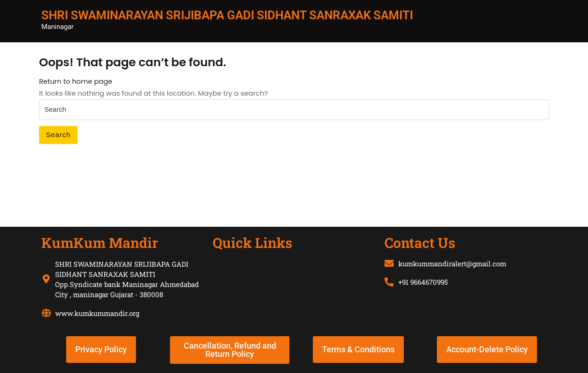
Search (58, 135)
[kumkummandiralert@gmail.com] (389, 264)
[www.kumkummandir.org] (46, 313)
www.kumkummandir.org (97, 313)
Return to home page (76, 81)
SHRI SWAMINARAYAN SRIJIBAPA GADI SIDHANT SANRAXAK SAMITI (227, 15)
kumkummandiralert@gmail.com (452, 264)
